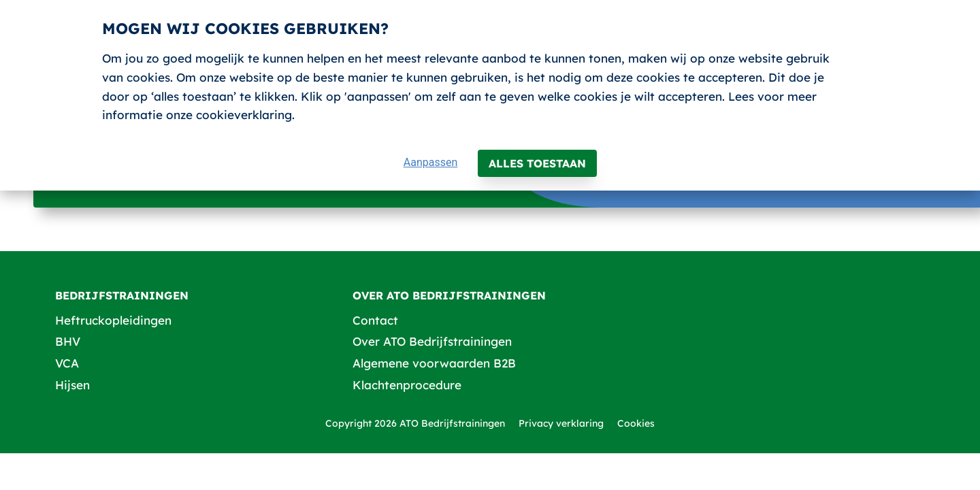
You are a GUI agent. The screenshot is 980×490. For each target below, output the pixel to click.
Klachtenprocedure (407, 385)
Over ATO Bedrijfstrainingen (432, 341)
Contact (375, 320)
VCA (67, 363)
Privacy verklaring (561, 423)
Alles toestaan (537, 163)
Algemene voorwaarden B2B (434, 363)
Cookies (636, 423)
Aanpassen (431, 162)
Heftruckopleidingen (113, 320)
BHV (68, 341)
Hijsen (72, 385)
